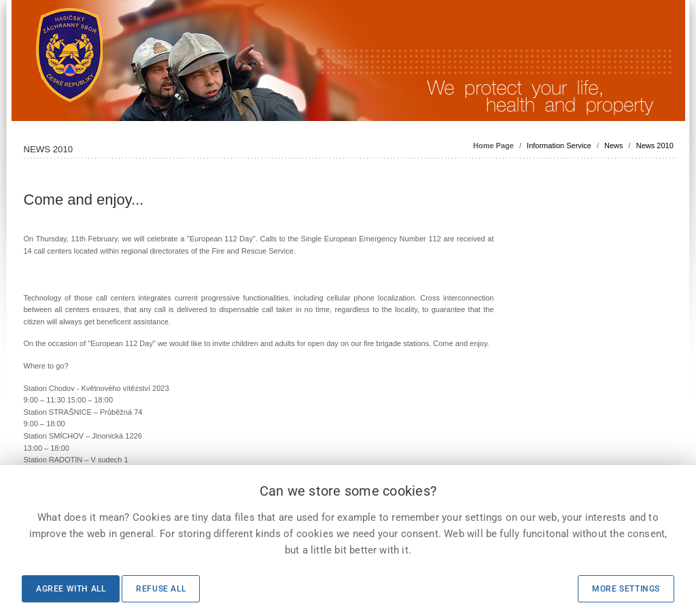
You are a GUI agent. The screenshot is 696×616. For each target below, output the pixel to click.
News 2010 (655, 146)
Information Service (559, 146)
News (614, 146)
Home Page (493, 146)
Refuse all (161, 589)
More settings (626, 589)
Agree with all (71, 589)
